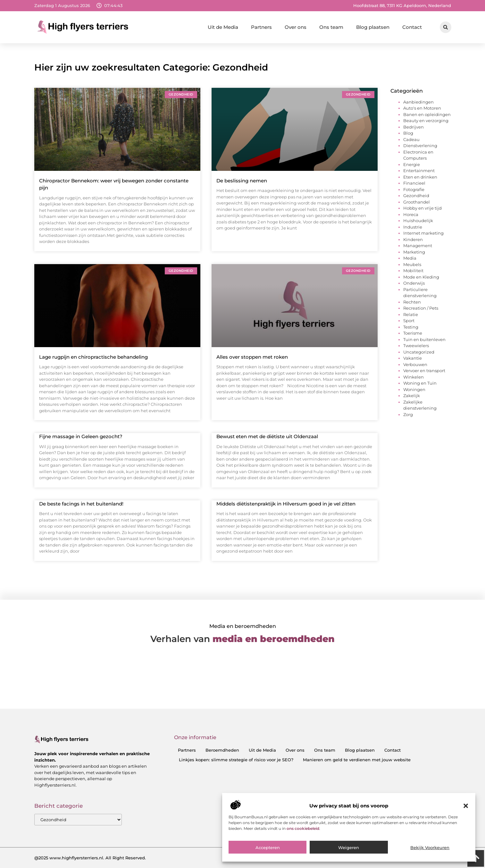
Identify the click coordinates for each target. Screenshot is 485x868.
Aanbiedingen (418, 102)
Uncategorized (419, 352)
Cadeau (411, 139)
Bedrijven (414, 127)
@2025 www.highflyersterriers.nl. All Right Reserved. (90, 858)
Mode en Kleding (421, 277)
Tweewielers (416, 346)
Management (418, 246)
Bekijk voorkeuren (430, 847)
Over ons (296, 27)
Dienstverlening (420, 146)
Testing (411, 327)
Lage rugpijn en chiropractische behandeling (93, 357)
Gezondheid (416, 196)
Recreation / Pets (421, 308)
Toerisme (413, 333)
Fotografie (414, 189)
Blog (408, 133)
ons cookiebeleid (303, 828)
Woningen (414, 389)
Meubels (412, 264)
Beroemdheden (222, 750)
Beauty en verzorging (426, 121)
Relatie (411, 314)
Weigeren (349, 847)
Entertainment (419, 171)
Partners (261, 27)
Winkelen (414, 377)
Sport (409, 321)
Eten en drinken (420, 177)
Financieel (414, 183)
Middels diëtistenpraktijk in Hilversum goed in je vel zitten (286, 504)
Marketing (414, 252)
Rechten (412, 302)
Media (410, 258)
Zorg (408, 414)
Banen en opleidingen (427, 114)
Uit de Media (223, 27)
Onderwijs (414, 283)
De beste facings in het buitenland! (81, 504)
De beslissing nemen (242, 181)
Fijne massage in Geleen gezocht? (81, 436)
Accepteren (268, 847)
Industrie (413, 227)
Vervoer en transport (424, 371)
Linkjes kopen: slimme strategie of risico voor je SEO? (236, 760)
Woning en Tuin (420, 383)
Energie (412, 164)
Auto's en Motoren (422, 108)
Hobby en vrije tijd (422, 208)
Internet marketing (423, 233)
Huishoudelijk (418, 221)
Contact (412, 27)
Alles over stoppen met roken (252, 357)
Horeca (411, 214)
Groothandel (417, 202)
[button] (466, 806)
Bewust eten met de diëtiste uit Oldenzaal (267, 436)
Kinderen (413, 239)
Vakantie (413, 358)
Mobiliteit (413, 271)
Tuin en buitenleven (424, 339)
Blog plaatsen (373, 27)
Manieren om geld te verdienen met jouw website (357, 760)
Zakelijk (412, 396)
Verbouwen (415, 364)
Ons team (331, 27)
